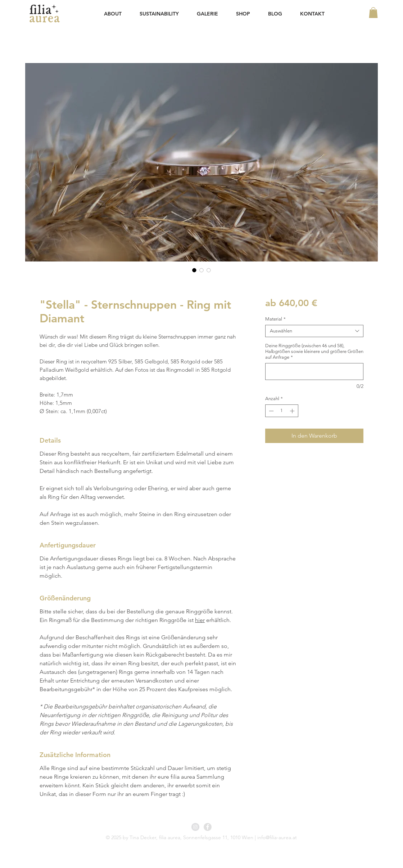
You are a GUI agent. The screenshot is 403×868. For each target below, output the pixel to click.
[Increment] (293, 411)
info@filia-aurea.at (277, 837)
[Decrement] (271, 411)
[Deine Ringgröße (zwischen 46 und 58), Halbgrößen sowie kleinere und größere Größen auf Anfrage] (314, 372)
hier (200, 620)
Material (275, 319)
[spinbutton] (282, 411)
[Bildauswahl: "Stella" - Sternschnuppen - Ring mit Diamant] (194, 270)
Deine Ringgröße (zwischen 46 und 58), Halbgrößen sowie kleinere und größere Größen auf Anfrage (314, 351)
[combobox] (314, 331)
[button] (373, 13)
